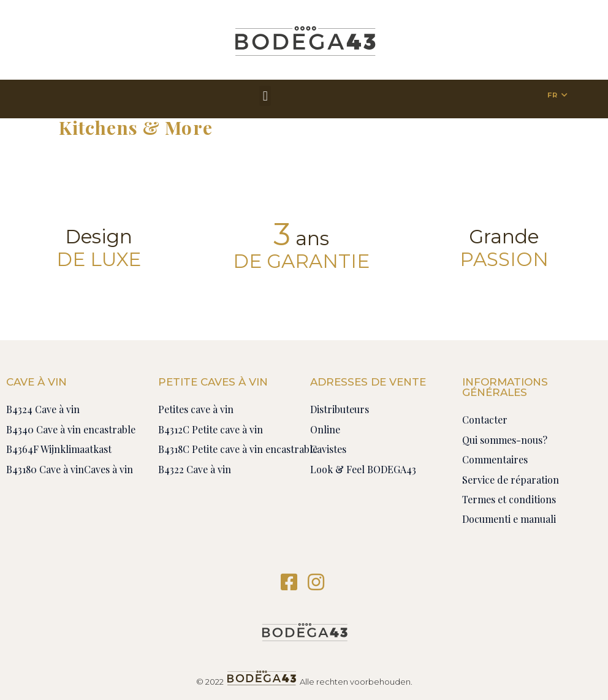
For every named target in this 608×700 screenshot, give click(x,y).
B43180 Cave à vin (45, 469)
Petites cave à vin (196, 409)
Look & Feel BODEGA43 (363, 469)
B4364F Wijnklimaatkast (59, 449)
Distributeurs (340, 409)
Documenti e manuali (509, 519)
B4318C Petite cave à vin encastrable (238, 449)
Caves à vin (108, 469)
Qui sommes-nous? (505, 440)
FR (553, 95)
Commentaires (495, 459)
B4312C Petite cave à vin (211, 429)
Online (325, 429)
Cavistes (328, 449)
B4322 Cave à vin (195, 469)
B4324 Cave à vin (43, 409)
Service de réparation (511, 480)
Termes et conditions (509, 499)
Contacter (485, 420)
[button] (265, 96)
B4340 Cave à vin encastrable (71, 429)
